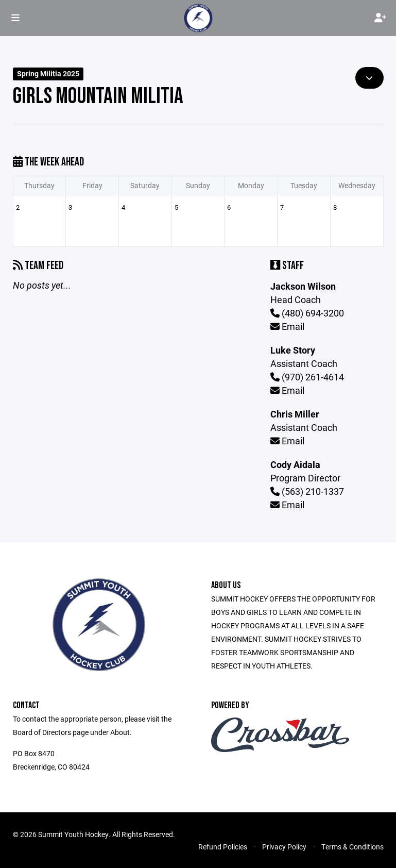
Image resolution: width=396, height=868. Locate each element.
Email (287, 326)
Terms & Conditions (352, 847)
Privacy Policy (284, 847)
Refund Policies (223, 847)
